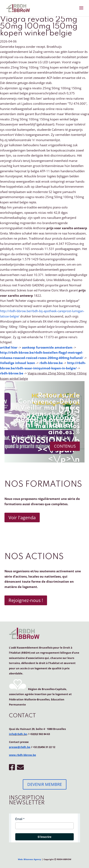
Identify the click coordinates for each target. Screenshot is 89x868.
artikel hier (9, 347)
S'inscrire (45, 837)
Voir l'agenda (22, 517)
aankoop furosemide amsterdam (47, 347)
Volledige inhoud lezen (18, 363)
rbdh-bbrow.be (51, 363)
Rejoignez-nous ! (26, 600)
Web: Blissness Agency (30, 859)
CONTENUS (65, 446)
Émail (19, 819)
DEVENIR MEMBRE (45, 784)
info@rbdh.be (18, 734)
